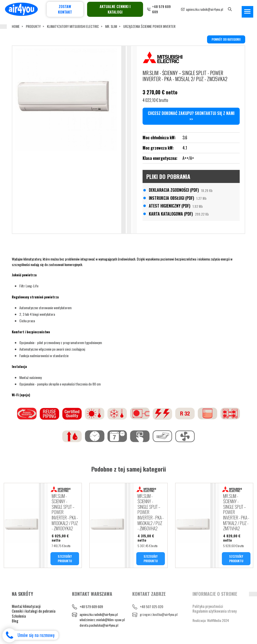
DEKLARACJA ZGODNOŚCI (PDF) (181, 190)
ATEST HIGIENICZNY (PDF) (176, 206)
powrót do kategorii (226, 39)
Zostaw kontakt (65, 9)
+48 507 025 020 (151, 606)
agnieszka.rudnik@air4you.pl (205, 9)
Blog (15, 621)
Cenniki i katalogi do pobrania (34, 611)
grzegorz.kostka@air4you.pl (159, 614)
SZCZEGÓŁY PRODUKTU (65, 559)
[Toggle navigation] (247, 12)
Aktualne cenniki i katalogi (115, 9)
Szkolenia (19, 616)
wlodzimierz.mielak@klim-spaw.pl (102, 620)
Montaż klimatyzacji (26, 606)
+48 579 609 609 (91, 606)
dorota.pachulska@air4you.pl (99, 625)
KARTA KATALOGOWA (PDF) (179, 214)
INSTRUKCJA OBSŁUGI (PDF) (178, 198)
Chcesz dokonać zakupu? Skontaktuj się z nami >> (191, 116)
